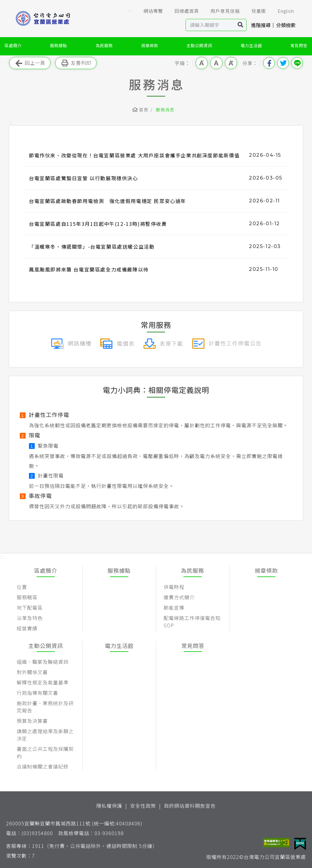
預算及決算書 (32, 721)
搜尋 (241, 25)
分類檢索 (286, 25)
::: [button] (130, 10)
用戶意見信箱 (221, 11)
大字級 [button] (231, 63)
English (282, 11)
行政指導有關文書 (37, 693)
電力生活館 (251, 45)
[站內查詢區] (210, 25)
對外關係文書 (32, 672)
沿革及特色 (30, 618)
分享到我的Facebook (269, 63)
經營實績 (27, 628)
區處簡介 (13, 45)
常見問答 (299, 45)
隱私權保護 (109, 806)
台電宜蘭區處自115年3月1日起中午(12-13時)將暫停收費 (98, 224)
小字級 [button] (202, 63)
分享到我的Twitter (283, 63)
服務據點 (58, 45)
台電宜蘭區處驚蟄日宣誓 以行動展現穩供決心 (83, 178)
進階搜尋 (261, 25)
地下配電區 (30, 607)
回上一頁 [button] (30, 63)
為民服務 (104, 45)
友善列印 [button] (76, 63)
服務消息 (165, 110)
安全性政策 (143, 806)
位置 (22, 587)
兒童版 (254, 11)
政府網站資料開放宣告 (190, 806)
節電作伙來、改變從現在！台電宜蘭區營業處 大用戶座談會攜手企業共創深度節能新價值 (134, 155)
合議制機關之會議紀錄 (43, 766)
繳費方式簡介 (179, 597)
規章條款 (150, 45)
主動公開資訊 (199, 45)
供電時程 (174, 587)
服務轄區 (27, 597)
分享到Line (297, 63)
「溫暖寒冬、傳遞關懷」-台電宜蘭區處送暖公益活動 (92, 247)
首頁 (144, 110)
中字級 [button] (216, 63)
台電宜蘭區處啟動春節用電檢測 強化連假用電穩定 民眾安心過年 (108, 201)
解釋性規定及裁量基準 (43, 682)
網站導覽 (149, 11)
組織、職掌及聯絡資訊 (43, 662)
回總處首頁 (183, 11)
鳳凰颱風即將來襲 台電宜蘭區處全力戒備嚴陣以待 (89, 269)
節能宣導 (174, 607)
